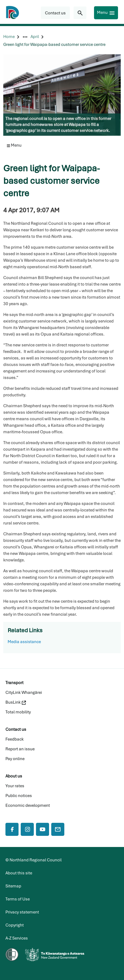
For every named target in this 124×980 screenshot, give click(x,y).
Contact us (16, 729)
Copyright (15, 925)
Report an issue (20, 749)
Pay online (15, 759)
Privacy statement (22, 912)
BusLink (16, 702)
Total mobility (18, 712)
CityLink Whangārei (24, 693)
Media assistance (24, 642)
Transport (14, 683)
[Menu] (106, 13)
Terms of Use (18, 899)
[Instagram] (27, 829)
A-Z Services (17, 938)
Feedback (15, 739)
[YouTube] (43, 829)
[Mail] (58, 829)
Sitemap (13, 886)
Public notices (19, 796)
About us (14, 776)
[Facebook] (12, 829)
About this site (19, 873)
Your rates (15, 786)
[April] (35, 37)
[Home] (9, 37)
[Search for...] (80, 13)
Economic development (28, 805)
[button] (55, 13)
